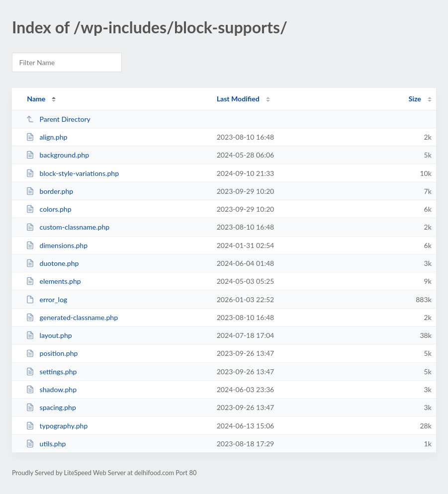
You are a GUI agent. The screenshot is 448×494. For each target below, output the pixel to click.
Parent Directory (58, 119)
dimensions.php (57, 245)
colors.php (48, 209)
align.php (46, 137)
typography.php (57, 426)
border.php (49, 191)
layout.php (49, 335)
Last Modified (238, 99)
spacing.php (51, 407)
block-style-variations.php (72, 173)
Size (415, 99)
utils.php (46, 444)
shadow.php (51, 389)
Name (36, 99)
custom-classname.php (68, 227)
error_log (46, 299)
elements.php (53, 281)
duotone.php (52, 263)
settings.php (51, 371)
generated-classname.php (72, 317)
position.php (52, 353)
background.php (57, 155)
